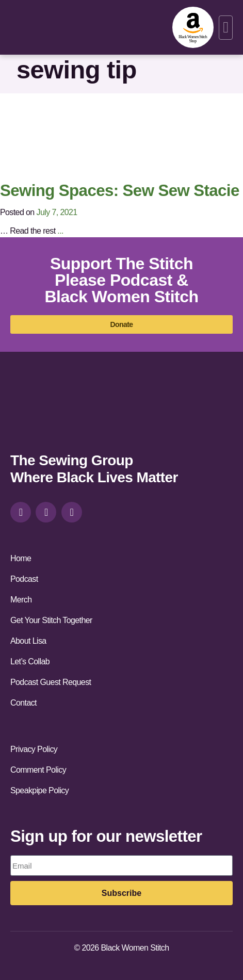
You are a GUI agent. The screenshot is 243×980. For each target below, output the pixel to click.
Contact (23, 703)
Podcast (24, 579)
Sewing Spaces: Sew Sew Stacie (120, 191)
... (60, 231)
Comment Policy (38, 770)
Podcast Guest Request (51, 682)
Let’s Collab (30, 662)
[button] (226, 28)
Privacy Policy (34, 749)
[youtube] (72, 512)
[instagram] (21, 512)
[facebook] (46, 512)
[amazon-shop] (193, 27)
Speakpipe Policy (39, 790)
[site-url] (45, 411)
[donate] (121, 324)
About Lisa (28, 641)
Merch (21, 600)
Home (21, 558)
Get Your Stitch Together (51, 620)
